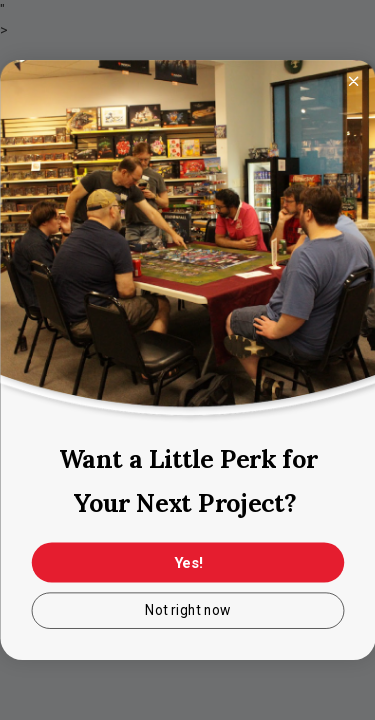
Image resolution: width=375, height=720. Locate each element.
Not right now (188, 611)
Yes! (187, 563)
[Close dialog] (353, 81)
